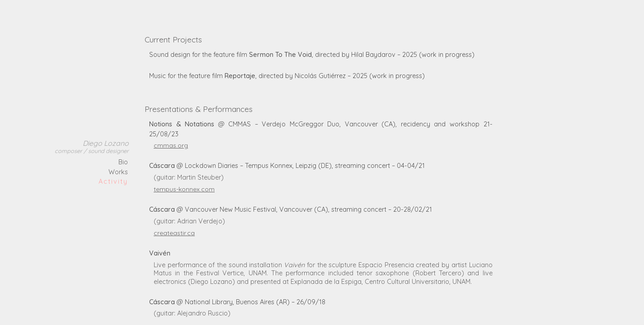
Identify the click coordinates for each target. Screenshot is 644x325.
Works (118, 172)
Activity (113, 181)
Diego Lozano (92, 147)
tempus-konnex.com (184, 189)
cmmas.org (171, 145)
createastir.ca (174, 233)
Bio (123, 162)
